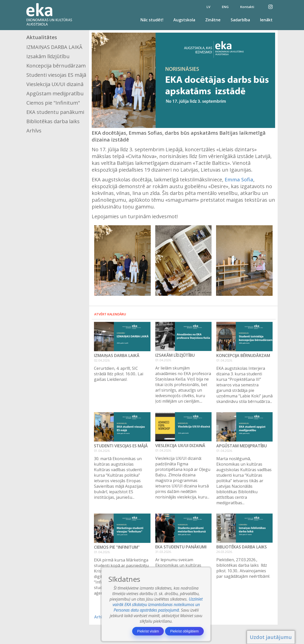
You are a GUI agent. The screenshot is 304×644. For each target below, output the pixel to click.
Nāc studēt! (152, 20)
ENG (225, 7)
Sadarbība (240, 20)
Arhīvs (34, 131)
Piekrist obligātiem (184, 631)
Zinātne (213, 20)
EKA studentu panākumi (55, 112)
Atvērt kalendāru (110, 314)
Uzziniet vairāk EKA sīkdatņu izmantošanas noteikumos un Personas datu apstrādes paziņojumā (158, 605)
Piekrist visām (148, 631)
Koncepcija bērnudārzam (56, 66)
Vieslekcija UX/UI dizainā (55, 84)
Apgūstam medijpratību (55, 93)
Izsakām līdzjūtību (48, 56)
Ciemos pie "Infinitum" (53, 103)
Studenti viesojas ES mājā (56, 75)
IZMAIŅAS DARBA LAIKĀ (54, 47)
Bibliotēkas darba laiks (53, 121)
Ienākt (266, 20)
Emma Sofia (239, 180)
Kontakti (247, 7)
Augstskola (184, 20)
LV (208, 7)
